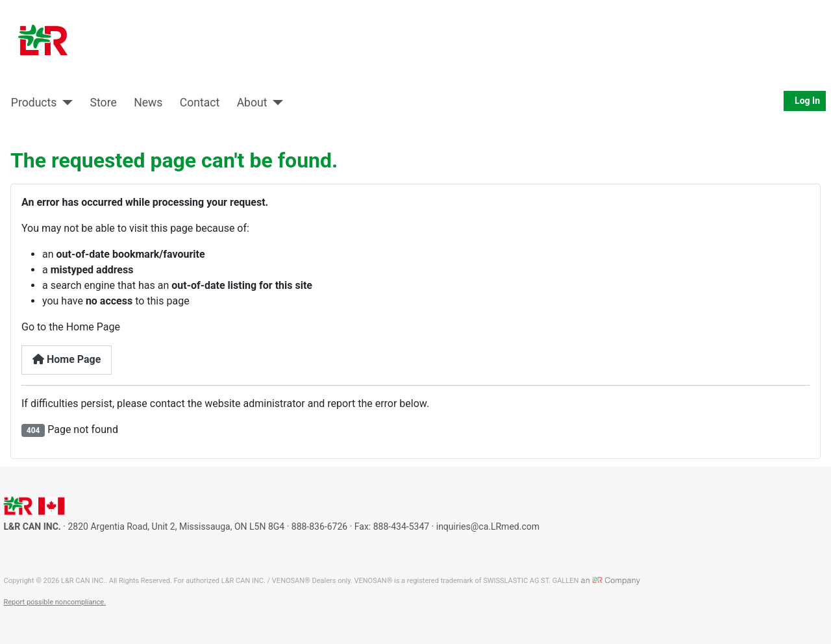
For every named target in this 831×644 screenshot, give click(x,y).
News (148, 103)
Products (34, 103)
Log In (805, 101)
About (252, 103)
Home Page (67, 359)
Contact (200, 103)
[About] (276, 103)
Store (104, 103)
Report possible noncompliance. (55, 602)
